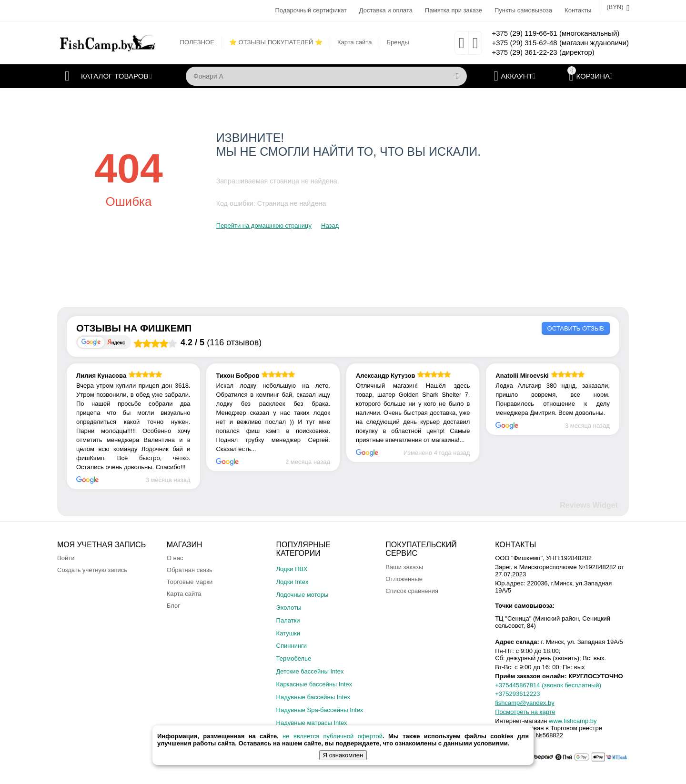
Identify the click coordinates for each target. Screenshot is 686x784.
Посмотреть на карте (525, 712)
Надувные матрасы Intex (312, 723)
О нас (175, 558)
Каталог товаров (115, 76)
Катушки (288, 633)
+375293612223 (517, 694)
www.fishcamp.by (573, 721)
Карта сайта (355, 42)
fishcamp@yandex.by (525, 703)
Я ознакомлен (343, 755)
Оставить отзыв (576, 328)
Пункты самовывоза (523, 10)
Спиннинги (292, 646)
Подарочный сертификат (311, 10)
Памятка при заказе (454, 10)
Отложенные (404, 579)
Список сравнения (412, 591)
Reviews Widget (589, 505)
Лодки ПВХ (292, 569)
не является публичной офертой (333, 736)
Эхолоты (289, 608)
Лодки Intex (293, 582)
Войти (66, 558)
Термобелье (294, 658)
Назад (330, 226)
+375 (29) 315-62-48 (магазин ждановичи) (560, 43)
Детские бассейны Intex (310, 671)
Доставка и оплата (386, 10)
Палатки (288, 620)
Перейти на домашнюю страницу (264, 226)
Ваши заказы (404, 567)
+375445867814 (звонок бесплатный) (548, 685)
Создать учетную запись (92, 570)
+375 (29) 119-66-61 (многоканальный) (555, 33)
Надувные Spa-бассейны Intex (320, 710)
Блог (173, 606)
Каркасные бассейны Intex (314, 684)
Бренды (398, 42)
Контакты (578, 10)
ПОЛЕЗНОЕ (197, 42)
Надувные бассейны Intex (313, 697)
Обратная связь (190, 570)
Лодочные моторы (303, 595)
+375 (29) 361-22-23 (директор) (543, 52)
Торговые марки (190, 582)
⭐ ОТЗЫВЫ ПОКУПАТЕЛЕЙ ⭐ (276, 42)
